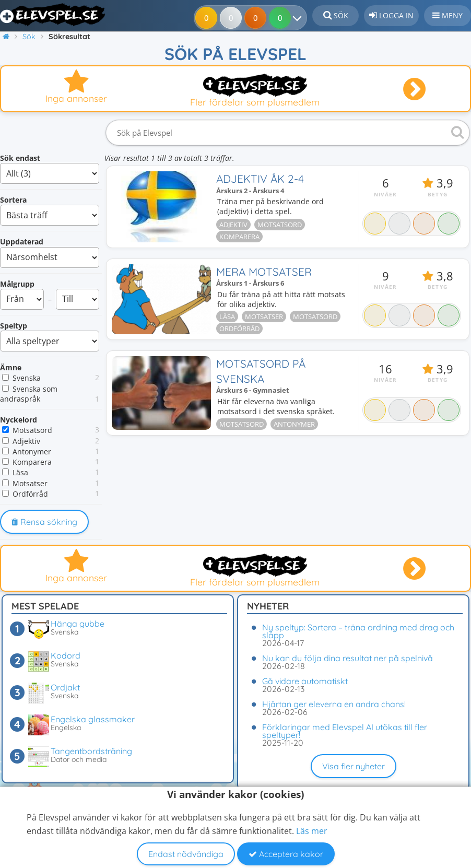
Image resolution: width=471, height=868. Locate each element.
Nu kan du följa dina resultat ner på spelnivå (348, 658)
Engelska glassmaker (93, 719)
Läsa (20, 472)
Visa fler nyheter (354, 766)
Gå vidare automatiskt (305, 681)
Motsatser (30, 483)
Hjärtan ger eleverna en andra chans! (334, 704)
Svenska (27, 378)
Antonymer (32, 451)
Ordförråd (30, 494)
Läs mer (312, 831)
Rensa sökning (44, 522)
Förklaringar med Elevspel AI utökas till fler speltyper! (345, 731)
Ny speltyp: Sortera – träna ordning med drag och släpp (358, 631)
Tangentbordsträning (91, 751)
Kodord (66, 655)
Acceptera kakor (286, 854)
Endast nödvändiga (186, 854)
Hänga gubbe (78, 624)
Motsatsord (32, 430)
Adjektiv (26, 441)
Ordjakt (65, 687)
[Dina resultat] (299, 18)
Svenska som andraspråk (29, 394)
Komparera (32, 462)
